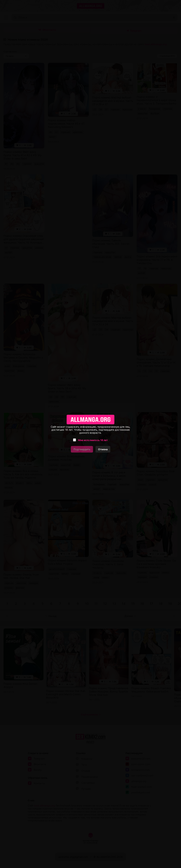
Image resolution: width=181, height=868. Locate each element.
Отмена (103, 449)
